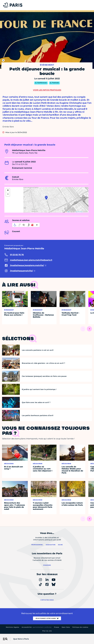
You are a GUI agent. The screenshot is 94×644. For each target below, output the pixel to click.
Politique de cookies (80, 627)
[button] (46, 198)
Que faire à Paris (21, 639)
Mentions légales (13, 627)
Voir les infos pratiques (47, 90)
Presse (57, 627)
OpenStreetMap (79, 212)
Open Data (66, 627)
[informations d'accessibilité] (26, 225)
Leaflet (68, 212)
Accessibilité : (37, 627)
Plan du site (47, 631)
